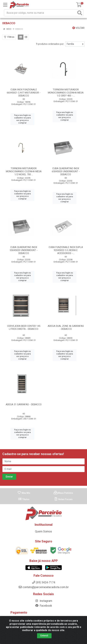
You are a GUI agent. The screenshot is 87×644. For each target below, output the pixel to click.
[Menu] (5, 5)
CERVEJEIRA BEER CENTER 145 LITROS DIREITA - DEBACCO (24, 320)
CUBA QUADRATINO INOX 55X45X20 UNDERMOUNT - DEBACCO (24, 245)
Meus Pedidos (63, 480)
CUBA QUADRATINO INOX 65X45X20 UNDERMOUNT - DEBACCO (66, 169)
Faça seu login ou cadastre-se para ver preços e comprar (22, 118)
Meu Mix (24, 480)
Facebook (44, 593)
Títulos (24, 486)
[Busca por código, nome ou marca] (40, 13)
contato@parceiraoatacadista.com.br (44, 574)
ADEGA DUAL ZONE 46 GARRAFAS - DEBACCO (66, 320)
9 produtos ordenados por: (50, 44)
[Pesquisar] (80, 13)
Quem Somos (43, 518)
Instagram (44, 588)
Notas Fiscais (63, 486)
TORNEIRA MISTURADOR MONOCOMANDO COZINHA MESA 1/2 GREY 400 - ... (66, 93)
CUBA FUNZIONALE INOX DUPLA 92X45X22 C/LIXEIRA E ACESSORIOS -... (66, 245)
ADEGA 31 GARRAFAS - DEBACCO (24, 394)
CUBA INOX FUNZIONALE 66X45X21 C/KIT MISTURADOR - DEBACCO (24, 93)
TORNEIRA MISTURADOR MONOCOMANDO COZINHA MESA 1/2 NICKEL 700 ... (24, 169)
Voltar (78, 28)
